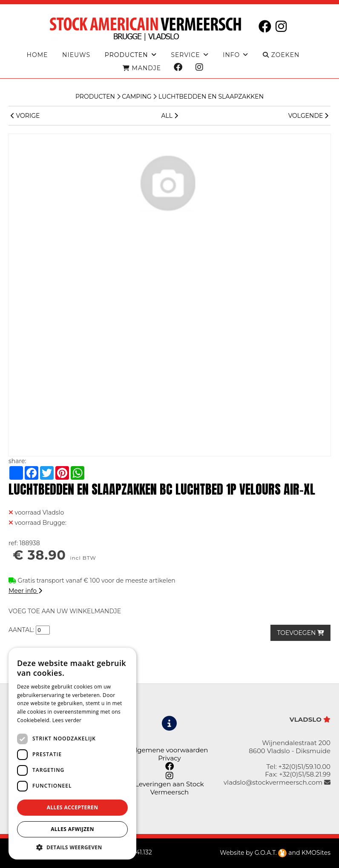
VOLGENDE (308, 116)
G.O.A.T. (271, 853)
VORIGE (25, 116)
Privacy (169, 758)
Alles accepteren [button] (73, 807)
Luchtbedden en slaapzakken (211, 97)
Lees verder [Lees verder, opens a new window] (67, 720)
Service (185, 55)
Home (37, 55)
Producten (95, 97)
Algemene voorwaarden (169, 750)
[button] (72, 847)
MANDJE (142, 68)
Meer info (25, 591)
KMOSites (316, 853)
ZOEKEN (281, 55)
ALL (169, 116)
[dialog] (72, 754)
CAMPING (136, 97)
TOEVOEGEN (300, 633)
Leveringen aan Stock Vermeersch (169, 788)
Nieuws (76, 55)
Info (231, 55)
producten (126, 55)
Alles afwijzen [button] (72, 829)
